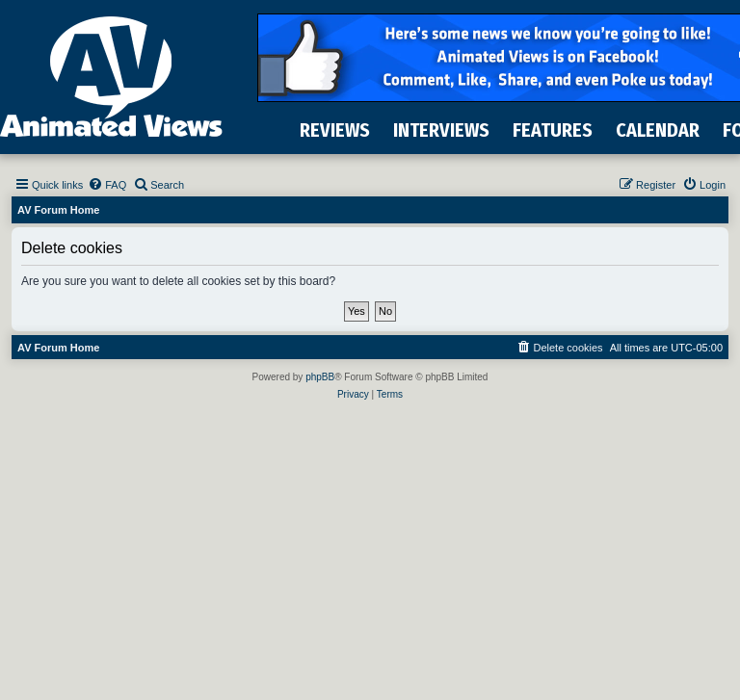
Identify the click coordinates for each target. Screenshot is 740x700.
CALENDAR (658, 130)
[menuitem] (107, 185)
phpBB (320, 377)
